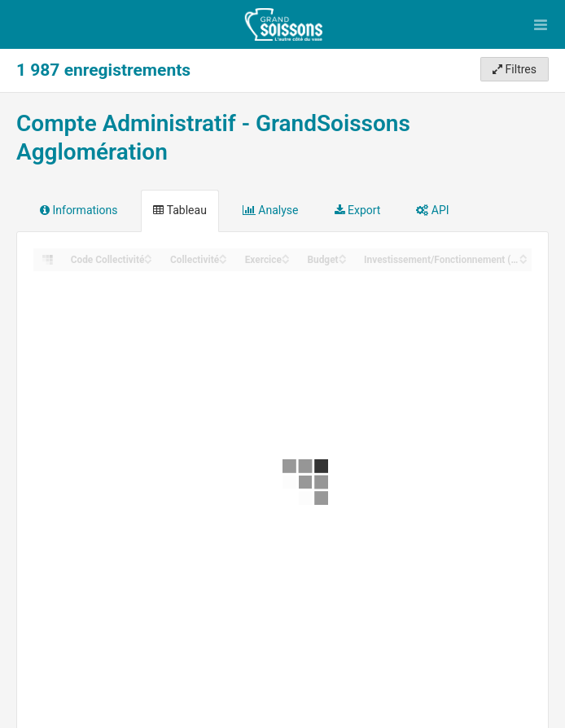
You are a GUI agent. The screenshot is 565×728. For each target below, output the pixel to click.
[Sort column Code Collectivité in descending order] (148, 260)
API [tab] (432, 210)
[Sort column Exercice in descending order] (286, 260)
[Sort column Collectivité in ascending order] (223, 255)
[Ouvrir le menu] (541, 24)
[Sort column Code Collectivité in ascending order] (148, 255)
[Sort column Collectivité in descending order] (223, 260)
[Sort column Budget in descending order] (343, 260)
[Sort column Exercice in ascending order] (286, 255)
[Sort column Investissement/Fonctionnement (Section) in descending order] (523, 260)
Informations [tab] (79, 210)
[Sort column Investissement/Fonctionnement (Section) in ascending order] (523, 255)
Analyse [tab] (271, 210)
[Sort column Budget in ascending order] (343, 255)
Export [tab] (358, 210)
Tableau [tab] (180, 210)
